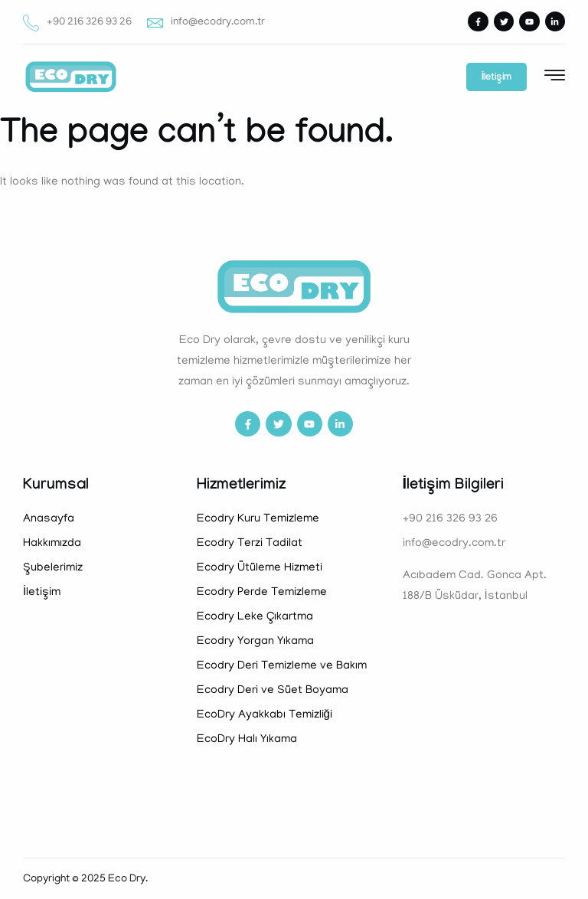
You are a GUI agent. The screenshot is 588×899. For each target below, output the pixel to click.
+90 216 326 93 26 (77, 23)
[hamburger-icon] (555, 78)
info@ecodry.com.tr (206, 23)
